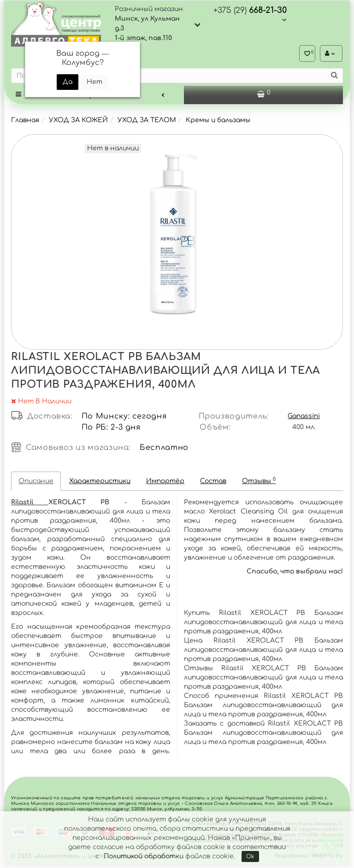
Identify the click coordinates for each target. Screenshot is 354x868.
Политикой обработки (144, 856)
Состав (213, 483)
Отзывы (259, 482)
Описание (36, 483)
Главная (25, 122)
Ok (250, 856)
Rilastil (30, 504)
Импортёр (165, 483)
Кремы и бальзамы (218, 122)
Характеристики (100, 483)
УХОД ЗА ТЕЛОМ (147, 122)
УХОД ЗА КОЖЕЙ (78, 122)
